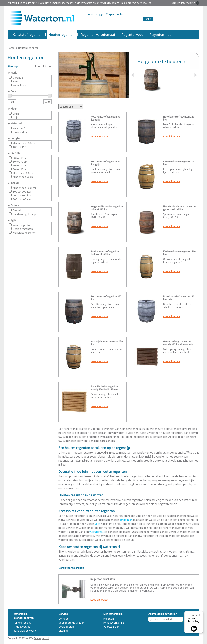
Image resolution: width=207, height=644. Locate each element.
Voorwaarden (111, 627)
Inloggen (100, 14)
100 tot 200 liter (22, 192)
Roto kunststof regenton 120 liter (179, 118)
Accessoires (182, 41)
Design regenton (23, 229)
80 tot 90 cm (20, 169)
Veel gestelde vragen (71, 623)
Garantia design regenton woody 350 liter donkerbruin (178, 343)
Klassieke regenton (24, 233)
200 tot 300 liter (22, 195)
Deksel (17, 210)
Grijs (15, 117)
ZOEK (148, 19)
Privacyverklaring (114, 623)
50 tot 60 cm (20, 158)
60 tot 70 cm (20, 162)
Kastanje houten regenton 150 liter (107, 343)
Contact (120, 14)
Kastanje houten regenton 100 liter (179, 253)
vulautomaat (97, 532)
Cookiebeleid (67, 627)
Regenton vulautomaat (98, 34)
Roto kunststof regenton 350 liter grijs (179, 298)
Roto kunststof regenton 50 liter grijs (105, 118)
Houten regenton (61, 34)
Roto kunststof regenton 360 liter (106, 298)
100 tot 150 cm (21, 147)
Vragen (110, 14)
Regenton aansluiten (103, 579)
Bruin (16, 114)
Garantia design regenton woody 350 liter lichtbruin (104, 388)
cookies (147, 3)
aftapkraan (126, 520)
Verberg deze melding (183, 3)
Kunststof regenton (27, 34)
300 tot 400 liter (22, 199)
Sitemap (64, 631)
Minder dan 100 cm (24, 143)
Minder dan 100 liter (24, 188)
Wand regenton (22, 225)
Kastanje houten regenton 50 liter (179, 163)
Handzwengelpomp (24, 214)
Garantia (18, 78)
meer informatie (99, 136)
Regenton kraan (161, 34)
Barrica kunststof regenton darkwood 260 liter (105, 253)
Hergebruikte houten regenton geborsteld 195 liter (179, 208)
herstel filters (43, 66)
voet (97, 524)
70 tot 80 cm (20, 165)
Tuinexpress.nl (41, 638)
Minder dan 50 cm (23, 177)
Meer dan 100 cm (23, 173)
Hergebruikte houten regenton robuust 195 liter (107, 208)
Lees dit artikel (99, 600)
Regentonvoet (132, 34)
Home (90, 14)
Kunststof (19, 128)
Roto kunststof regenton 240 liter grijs (106, 163)
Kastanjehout (21, 132)
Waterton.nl (20, 85)
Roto (16, 81)
